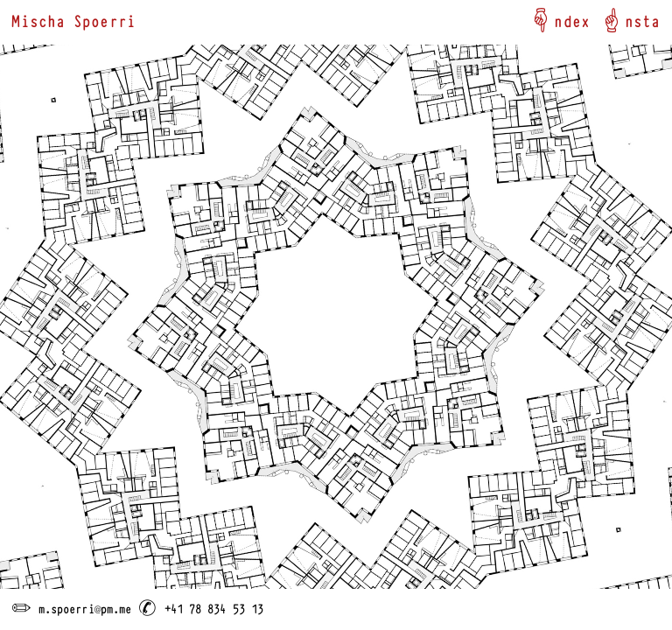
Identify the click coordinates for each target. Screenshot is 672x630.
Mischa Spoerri (73, 20)
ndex (571, 20)
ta (651, 20)
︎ (541, 20)
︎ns (620, 20)
